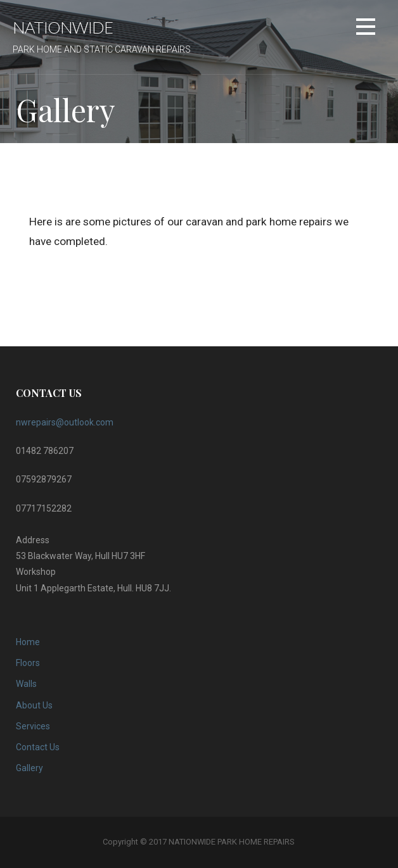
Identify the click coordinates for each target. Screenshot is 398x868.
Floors (28, 663)
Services (33, 726)
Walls (26, 684)
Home (28, 642)
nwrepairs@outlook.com (65, 422)
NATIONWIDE (63, 27)
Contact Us (38, 747)
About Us (34, 705)
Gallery (29, 768)
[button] (366, 29)
